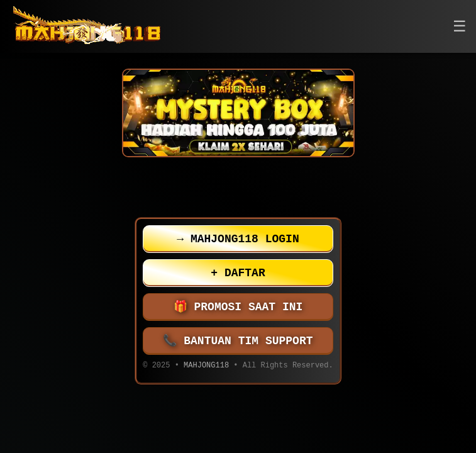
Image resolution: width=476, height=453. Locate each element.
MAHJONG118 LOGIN (238, 239)
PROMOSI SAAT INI (238, 307)
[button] (460, 27)
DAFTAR (238, 273)
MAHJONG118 (206, 366)
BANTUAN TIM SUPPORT (238, 341)
